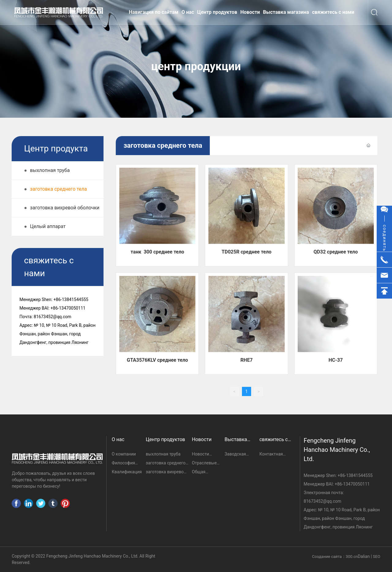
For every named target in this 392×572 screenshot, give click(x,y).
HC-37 (336, 360)
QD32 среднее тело (336, 252)
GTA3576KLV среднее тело (157, 360)
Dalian (364, 556)
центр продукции (196, 67)
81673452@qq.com (323, 501)
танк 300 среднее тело (158, 252)
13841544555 (359, 475)
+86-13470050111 (352, 484)
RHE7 (247, 360)
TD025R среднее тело (247, 252)
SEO (377, 557)
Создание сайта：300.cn (335, 557)
